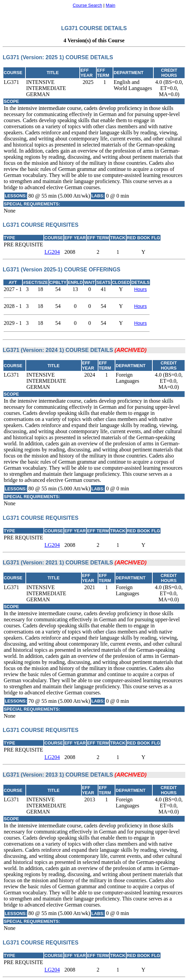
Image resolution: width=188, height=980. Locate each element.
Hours (140, 289)
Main (111, 5)
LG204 (52, 252)
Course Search (87, 5)
